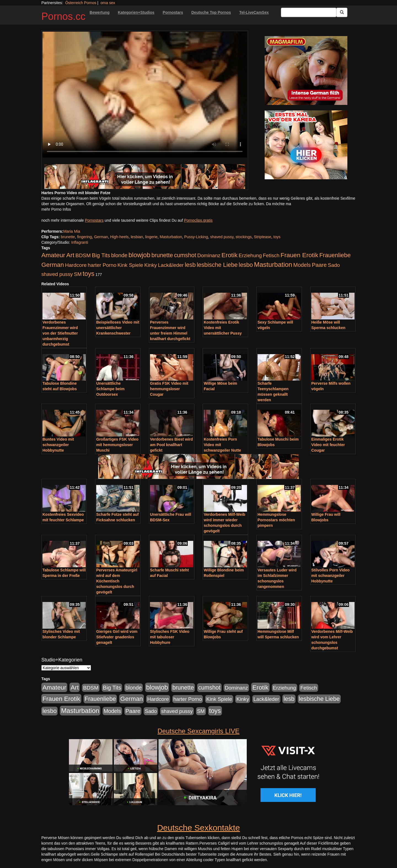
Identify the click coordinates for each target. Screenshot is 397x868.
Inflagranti (80, 242)
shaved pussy (222, 237)
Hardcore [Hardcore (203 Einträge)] (76, 265)
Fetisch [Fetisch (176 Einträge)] (271, 255)
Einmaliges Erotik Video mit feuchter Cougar (328, 445)
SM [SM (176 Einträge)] (78, 274)
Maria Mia (72, 231)
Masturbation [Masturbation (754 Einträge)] (273, 265)
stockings (244, 237)
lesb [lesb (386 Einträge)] (190, 265)
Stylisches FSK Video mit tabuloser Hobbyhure (170, 637)
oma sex (108, 3)
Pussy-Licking (196, 237)
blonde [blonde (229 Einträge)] (119, 255)
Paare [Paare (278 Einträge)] (319, 265)
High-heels (120, 237)
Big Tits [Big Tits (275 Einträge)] (101, 255)
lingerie (151, 237)
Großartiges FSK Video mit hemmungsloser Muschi (117, 445)
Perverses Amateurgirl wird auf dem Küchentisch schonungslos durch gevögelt (117, 581)
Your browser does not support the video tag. (145, 95)
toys (277, 237)
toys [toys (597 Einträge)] (88, 274)
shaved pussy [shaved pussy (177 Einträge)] (57, 274)
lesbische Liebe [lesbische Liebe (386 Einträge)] (217, 265)
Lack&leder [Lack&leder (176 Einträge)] (171, 265)
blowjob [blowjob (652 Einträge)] (139, 255)
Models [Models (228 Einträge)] (302, 265)
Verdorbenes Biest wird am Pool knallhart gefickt (171, 445)
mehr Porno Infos (56, 209)
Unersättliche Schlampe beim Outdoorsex (110, 389)
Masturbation (171, 237)
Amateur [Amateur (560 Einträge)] (53, 255)
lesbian (137, 237)
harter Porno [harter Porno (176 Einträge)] (102, 265)
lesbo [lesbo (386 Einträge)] (246, 265)
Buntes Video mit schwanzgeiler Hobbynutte (58, 445)
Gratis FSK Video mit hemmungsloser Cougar (169, 389)
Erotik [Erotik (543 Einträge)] (229, 255)
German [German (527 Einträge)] (53, 265)
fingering (85, 237)
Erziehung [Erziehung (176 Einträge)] (250, 255)
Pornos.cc (63, 16)
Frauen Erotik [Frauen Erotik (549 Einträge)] (299, 255)
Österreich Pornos (81, 3)
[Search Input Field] (309, 12)
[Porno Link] (145, 177)
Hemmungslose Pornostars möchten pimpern (276, 520)
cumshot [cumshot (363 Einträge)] (185, 255)
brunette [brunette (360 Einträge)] (162, 255)
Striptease (263, 237)
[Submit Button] (342, 12)
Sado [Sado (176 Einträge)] (334, 265)
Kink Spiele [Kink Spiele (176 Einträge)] (130, 265)
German (101, 237)
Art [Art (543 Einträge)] (70, 255)
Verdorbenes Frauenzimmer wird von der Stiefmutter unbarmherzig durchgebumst (60, 333)
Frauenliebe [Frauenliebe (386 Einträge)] (335, 255)
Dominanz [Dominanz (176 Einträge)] (209, 255)
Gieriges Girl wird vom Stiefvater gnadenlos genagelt (117, 637)
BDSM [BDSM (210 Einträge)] (83, 255)
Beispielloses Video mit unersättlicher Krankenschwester (118, 328)
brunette (68, 237)
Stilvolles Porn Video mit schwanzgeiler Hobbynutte (330, 576)
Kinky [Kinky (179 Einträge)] (151, 265)
